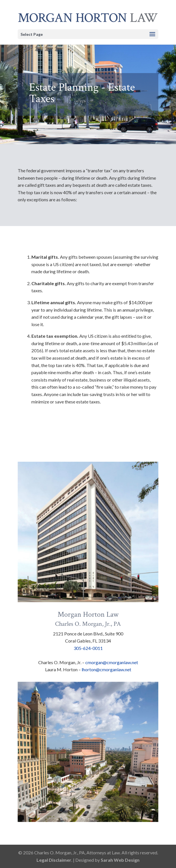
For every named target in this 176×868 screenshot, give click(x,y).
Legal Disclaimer (54, 860)
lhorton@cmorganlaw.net (106, 669)
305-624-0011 (88, 648)
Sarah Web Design (120, 860)
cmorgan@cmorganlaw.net (112, 662)
